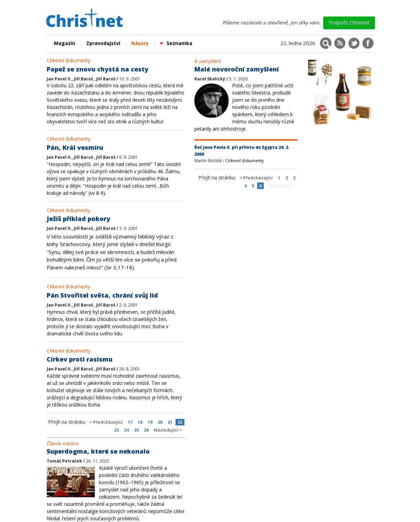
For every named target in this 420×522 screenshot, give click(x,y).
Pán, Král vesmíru (75, 147)
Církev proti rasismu (80, 359)
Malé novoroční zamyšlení (237, 69)
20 (160, 422)
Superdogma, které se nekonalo (98, 451)
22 (180, 422)
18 (140, 422)
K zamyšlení (208, 61)
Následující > (168, 430)
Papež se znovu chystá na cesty (98, 69)
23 (116, 430)
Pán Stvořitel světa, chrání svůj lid (102, 295)
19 (150, 422)
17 (130, 422)
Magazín (65, 43)
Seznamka (176, 43)
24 (126, 430)
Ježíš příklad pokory (78, 219)
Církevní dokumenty (69, 60)
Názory (140, 43)
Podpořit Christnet (349, 23)
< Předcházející (106, 422)
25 (136, 430)
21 (170, 422)
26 (146, 430)
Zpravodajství (103, 43)
